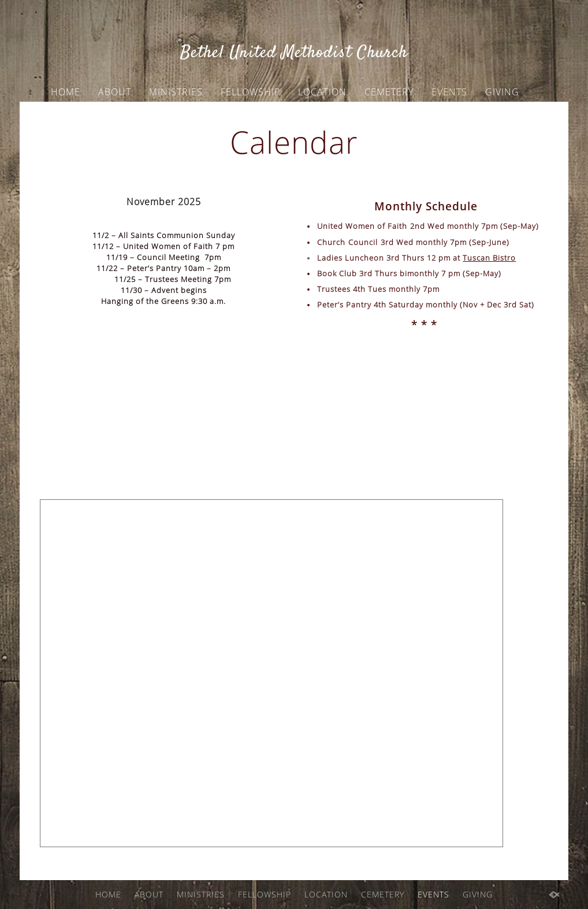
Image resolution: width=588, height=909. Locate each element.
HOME (66, 92)
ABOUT (115, 92)
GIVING (502, 92)
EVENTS (449, 92)
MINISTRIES (176, 92)
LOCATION (322, 92)
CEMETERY (389, 92)
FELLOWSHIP (250, 92)
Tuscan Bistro (489, 258)
